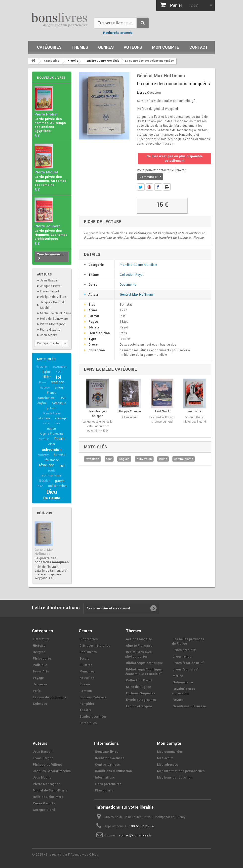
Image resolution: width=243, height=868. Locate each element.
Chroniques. (89, 723)
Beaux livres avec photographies (139, 654)
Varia (37, 691)
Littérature (41, 639)
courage (61, 418)
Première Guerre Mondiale (138, 265)
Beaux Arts (41, 671)
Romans (86, 691)
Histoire (39, 646)
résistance (52, 460)
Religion (39, 652)
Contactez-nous (107, 765)
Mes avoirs (165, 758)
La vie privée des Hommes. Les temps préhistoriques (51, 235)
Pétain (59, 439)
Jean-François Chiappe (98, 414)
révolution (47, 465)
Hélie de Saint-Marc (54, 319)
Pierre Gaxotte (50, 330)
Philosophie (42, 659)
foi (58, 377)
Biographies (89, 639)
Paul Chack (162, 412)
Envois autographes (141, 700)
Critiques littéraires (95, 646)
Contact (199, 47)
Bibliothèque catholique (144, 663)
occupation (60, 367)
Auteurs (133, 47)
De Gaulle (52, 498)
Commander (150, 177)
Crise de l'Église (138, 687)
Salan (40, 486)
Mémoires (87, 671)
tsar (109, 459)
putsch (52, 408)
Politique (40, 665)
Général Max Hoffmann (44, 552)
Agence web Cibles (84, 855)
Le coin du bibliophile (49, 697)
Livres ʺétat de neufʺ (188, 663)
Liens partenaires (108, 784)
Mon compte (166, 47)
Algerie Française (139, 646)
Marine (178, 676)
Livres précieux (184, 650)
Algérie (42, 403)
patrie (52, 471)
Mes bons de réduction (175, 778)
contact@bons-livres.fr (135, 835)
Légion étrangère (139, 706)
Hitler (47, 377)
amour (59, 388)
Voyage (38, 678)
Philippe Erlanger (130, 412)
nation (52, 429)
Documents (128, 285)
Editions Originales (141, 693)
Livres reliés (182, 657)
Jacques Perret (51, 286)
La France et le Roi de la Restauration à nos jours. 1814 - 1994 (98, 426)
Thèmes (80, 47)
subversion (52, 450)
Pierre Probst (46, 114)
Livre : (142, 93)
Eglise (47, 372)
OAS (63, 398)
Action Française (139, 639)
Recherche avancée (118, 33)
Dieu (52, 492)
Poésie (85, 684)
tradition (58, 382)
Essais (84, 659)
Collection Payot (132, 275)
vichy (46, 423)
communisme (52, 475)
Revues (178, 700)
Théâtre (85, 710)
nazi (57, 423)
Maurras (45, 388)
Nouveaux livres (51, 78)
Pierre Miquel (46, 172)
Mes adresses (167, 765)
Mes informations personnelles (181, 771)
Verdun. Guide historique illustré (195, 419)
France (52, 393)
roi (62, 466)
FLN (58, 372)
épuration (42, 367)
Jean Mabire (49, 335)
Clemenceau (130, 417)
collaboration (57, 486)
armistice (43, 455)
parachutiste (46, 398)
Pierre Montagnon (53, 324)
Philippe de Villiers (53, 297)
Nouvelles (87, 678)
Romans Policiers (93, 697)
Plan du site (104, 790)
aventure (44, 439)
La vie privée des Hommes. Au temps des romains (50, 181)
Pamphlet (87, 704)
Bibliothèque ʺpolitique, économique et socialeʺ (144, 672)
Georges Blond (44, 810)
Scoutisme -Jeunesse (189, 706)
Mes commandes (170, 752)
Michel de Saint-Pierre (56, 313)
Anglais (124, 459)
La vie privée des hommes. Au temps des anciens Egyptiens (50, 125)
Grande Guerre (52, 414)
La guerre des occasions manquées (52, 560)
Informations (105, 778)
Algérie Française (52, 434)
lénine (163, 459)
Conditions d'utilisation (113, 771)
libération (44, 481)
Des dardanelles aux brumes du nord (162, 419)
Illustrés (86, 665)
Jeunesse (40, 684)
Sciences (40, 704)
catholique (59, 403)
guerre (60, 481)
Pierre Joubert (47, 226)
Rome (43, 382)
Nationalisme (183, 682)
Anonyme (195, 412)
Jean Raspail (49, 280)
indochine (43, 418)
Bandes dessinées (93, 717)
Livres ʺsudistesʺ (185, 670)
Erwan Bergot (50, 291)
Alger (52, 444)
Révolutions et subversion (183, 691)
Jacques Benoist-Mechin (52, 771)
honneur (60, 455)
